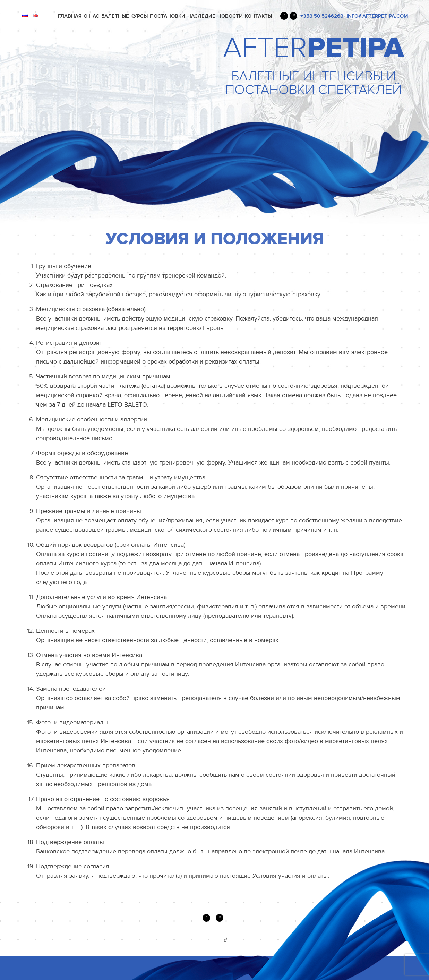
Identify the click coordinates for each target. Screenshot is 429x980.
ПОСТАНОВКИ (168, 16)
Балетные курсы (125, 16)
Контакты (258, 16)
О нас (91, 16)
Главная (70, 16)
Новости (230, 16)
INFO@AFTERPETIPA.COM (377, 16)
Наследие (201, 16)
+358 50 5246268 (322, 16)
